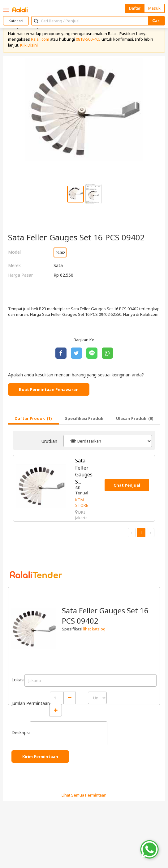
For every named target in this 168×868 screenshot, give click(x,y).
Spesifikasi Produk (84, 418)
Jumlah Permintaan (31, 703)
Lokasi (18, 680)
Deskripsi (21, 732)
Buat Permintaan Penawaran (49, 389)
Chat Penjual (127, 485)
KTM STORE (82, 502)
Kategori (16, 21)
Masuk (154, 8)
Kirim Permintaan (40, 757)
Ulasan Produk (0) (135, 418)
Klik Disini (29, 45)
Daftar (135, 8)
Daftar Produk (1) (33, 418)
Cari (156, 20)
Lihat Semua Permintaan (84, 795)
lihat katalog (94, 629)
